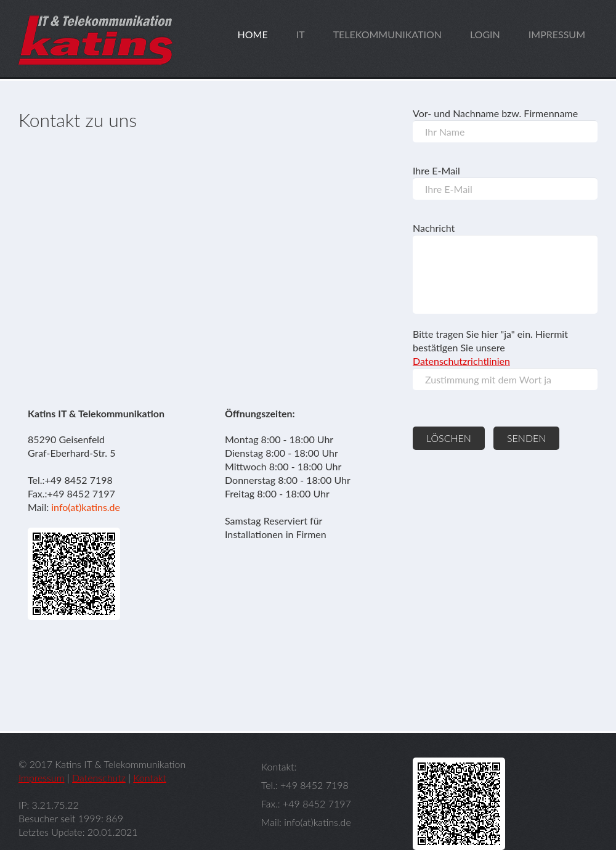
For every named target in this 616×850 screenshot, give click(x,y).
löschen (449, 438)
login (485, 34)
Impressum (42, 778)
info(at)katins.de (86, 507)
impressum (557, 34)
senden (526, 438)
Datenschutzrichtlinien (461, 361)
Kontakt (149, 778)
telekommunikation (387, 34)
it (301, 34)
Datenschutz (99, 778)
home (253, 34)
